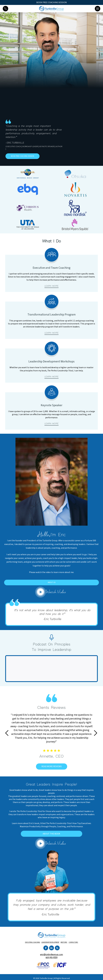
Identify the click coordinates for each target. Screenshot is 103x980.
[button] (98, 9)
